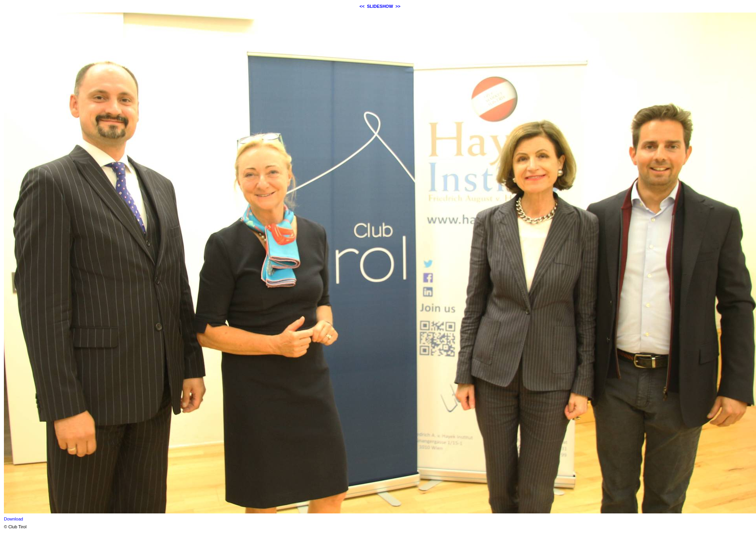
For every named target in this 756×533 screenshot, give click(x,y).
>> (398, 6)
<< (362, 6)
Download (14, 519)
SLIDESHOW (380, 6)
